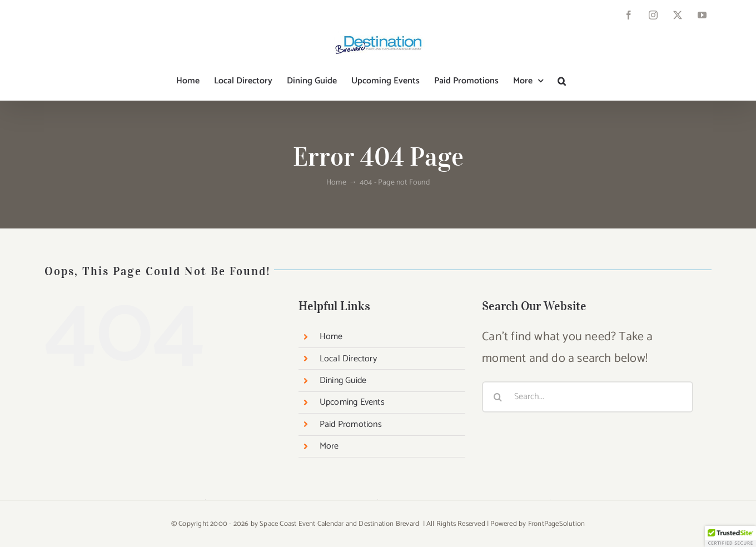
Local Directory (348, 359)
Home (331, 337)
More (329, 446)
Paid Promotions (351, 424)
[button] (562, 81)
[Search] (498, 397)
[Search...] (588, 397)
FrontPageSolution (556, 524)
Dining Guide (343, 381)
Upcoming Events (352, 402)
